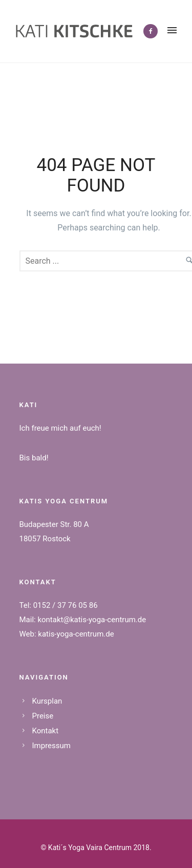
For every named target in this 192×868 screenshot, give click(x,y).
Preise (43, 716)
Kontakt (46, 731)
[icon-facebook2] (151, 31)
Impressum (51, 746)
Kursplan (47, 701)
